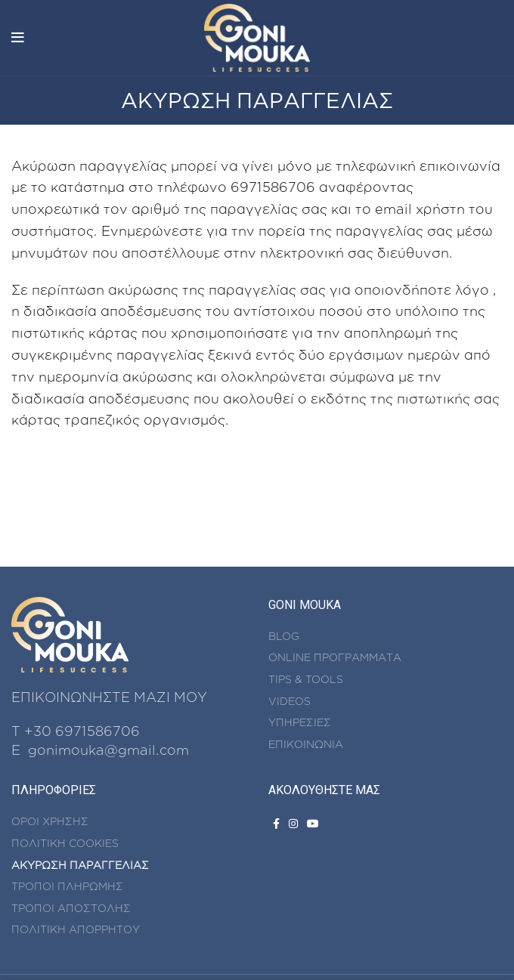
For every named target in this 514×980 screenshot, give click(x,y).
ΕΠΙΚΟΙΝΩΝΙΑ (306, 744)
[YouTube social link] (313, 824)
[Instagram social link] (293, 824)
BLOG (284, 636)
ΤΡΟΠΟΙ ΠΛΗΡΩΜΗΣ (67, 886)
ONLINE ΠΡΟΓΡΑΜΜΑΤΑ (335, 657)
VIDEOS (290, 701)
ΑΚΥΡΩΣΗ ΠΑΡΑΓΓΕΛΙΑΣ (80, 865)
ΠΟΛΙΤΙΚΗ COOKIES (65, 843)
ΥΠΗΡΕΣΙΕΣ (300, 722)
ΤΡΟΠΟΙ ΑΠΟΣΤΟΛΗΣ (71, 908)
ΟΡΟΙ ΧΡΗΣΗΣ (50, 821)
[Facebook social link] (276, 824)
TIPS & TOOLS (306, 679)
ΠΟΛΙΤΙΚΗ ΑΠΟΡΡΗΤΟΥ (76, 929)
